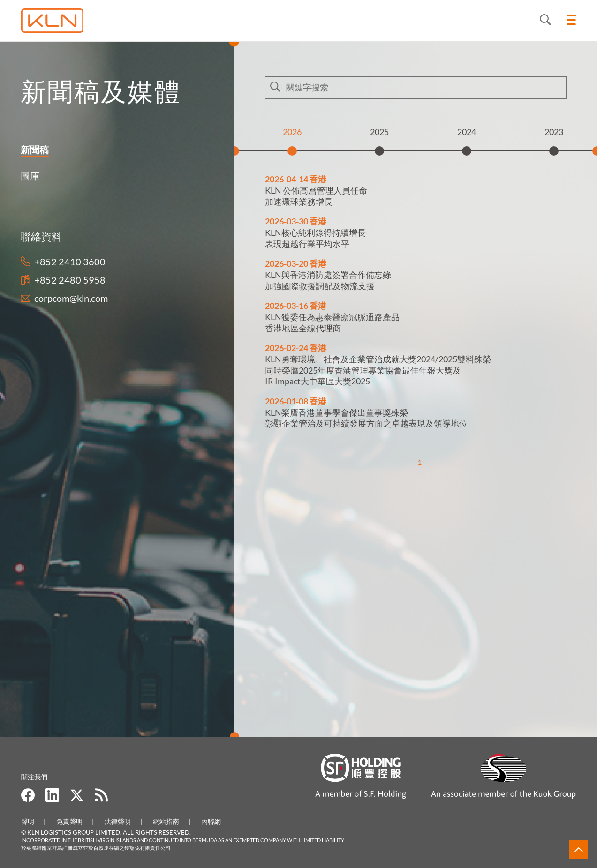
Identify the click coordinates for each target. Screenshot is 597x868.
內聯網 (211, 821)
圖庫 (28, 176)
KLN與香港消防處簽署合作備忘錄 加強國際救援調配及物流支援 (328, 280)
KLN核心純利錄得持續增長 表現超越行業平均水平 (315, 238)
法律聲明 (118, 821)
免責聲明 (69, 821)
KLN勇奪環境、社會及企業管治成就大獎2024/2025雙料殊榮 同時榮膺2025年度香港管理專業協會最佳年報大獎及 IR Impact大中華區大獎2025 (378, 370)
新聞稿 (33, 150)
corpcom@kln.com (71, 298)
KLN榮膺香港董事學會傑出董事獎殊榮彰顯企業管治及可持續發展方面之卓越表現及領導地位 (366, 418)
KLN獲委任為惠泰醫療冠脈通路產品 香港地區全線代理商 (332, 322)
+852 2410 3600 (70, 262)
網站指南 (166, 821)
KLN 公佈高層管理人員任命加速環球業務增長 (316, 196)
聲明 (28, 821)
